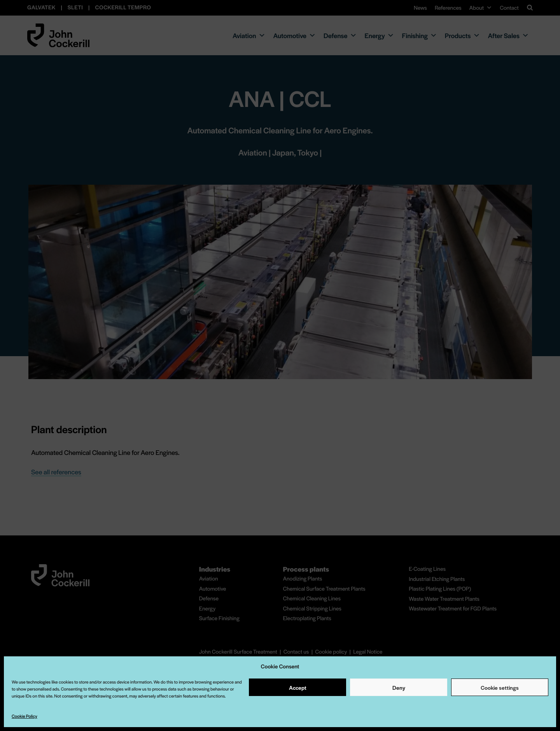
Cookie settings (500, 687)
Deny (399, 687)
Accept (298, 687)
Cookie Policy (24, 716)
